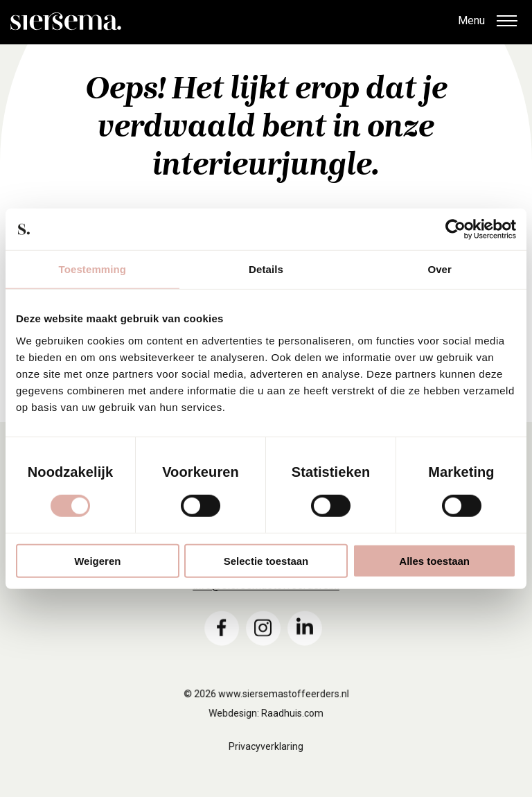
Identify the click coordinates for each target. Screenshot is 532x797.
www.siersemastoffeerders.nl (283, 708)
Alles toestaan (434, 560)
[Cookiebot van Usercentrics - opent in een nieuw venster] (455, 229)
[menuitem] (222, 640)
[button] (506, 22)
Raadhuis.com (292, 727)
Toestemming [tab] (93, 269)
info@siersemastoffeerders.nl (266, 598)
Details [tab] (266, 269)
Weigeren (97, 560)
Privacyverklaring (266, 760)
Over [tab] (440, 269)
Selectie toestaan (266, 560)
